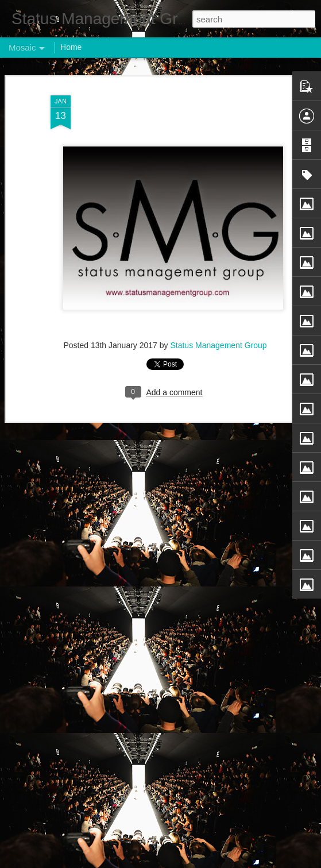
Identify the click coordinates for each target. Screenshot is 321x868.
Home (71, 47)
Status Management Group (218, 345)
